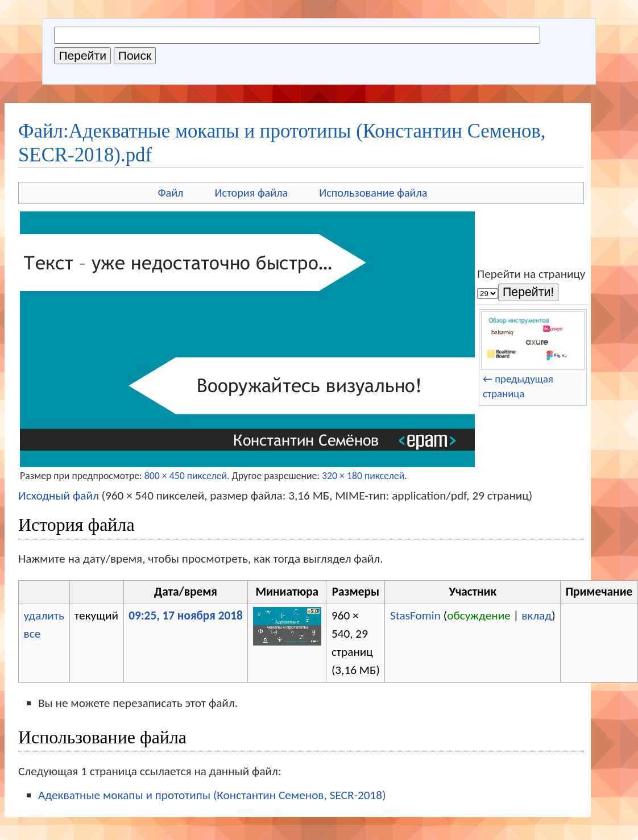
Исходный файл (59, 496)
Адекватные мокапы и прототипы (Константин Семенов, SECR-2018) (212, 795)
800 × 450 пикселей (186, 476)
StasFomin (415, 616)
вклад (536, 616)
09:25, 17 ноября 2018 (186, 616)
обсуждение (479, 616)
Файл (170, 193)
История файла (251, 193)
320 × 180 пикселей (363, 476)
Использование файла (373, 193)
